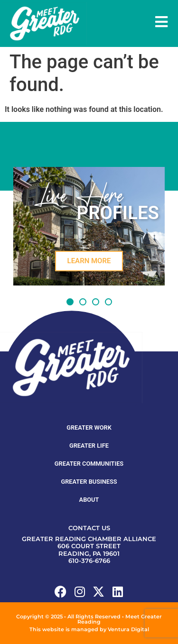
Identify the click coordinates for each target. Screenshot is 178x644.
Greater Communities (89, 464)
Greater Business (89, 482)
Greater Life (89, 446)
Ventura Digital (128, 629)
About (89, 500)
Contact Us (89, 528)
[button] (70, 302)
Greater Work (89, 428)
